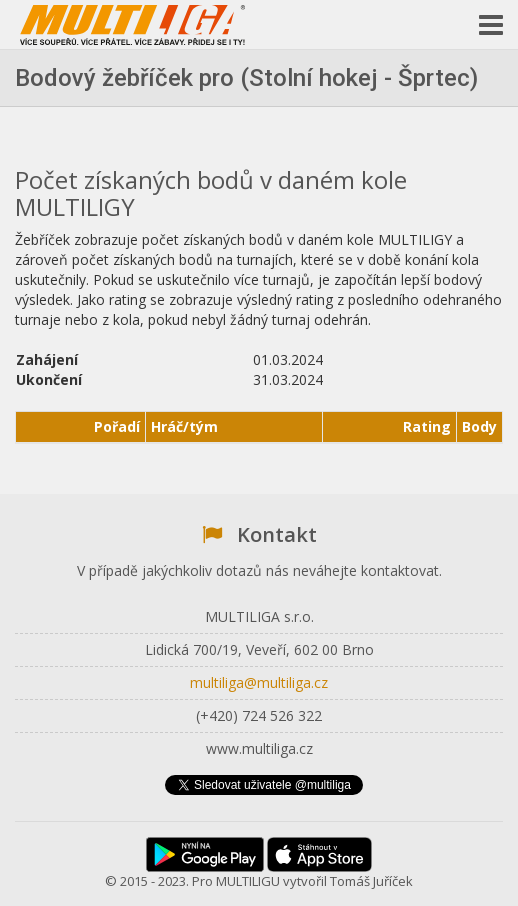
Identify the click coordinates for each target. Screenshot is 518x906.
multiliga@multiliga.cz (259, 682)
